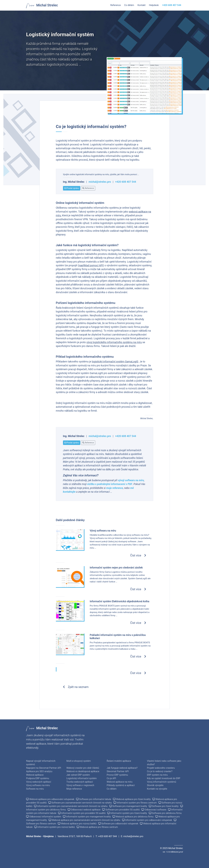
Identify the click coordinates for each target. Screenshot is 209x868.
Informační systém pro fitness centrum (135, 803)
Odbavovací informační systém (44, 817)
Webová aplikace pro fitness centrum (97, 827)
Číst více (138, 555)
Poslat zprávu (72, 188)
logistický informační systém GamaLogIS (115, 362)
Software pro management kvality (128, 806)
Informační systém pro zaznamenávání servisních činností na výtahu (71, 806)
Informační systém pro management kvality (87, 817)
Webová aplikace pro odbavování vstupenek (51, 799)
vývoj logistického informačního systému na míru (114, 342)
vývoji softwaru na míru (131, 480)
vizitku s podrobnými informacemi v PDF (110, 484)
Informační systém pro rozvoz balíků (55, 827)
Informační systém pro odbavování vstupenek (147, 820)
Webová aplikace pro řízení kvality (132, 799)
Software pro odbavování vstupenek (119, 824)
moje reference (115, 488)
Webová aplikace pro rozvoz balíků (77, 824)
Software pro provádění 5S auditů (121, 810)
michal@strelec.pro (100, 182)
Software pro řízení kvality (164, 806)
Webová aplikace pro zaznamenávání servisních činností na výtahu (85, 820)
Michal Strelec (47, 5)
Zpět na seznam (76, 687)
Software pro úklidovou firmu (165, 813)
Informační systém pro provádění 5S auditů (82, 813)
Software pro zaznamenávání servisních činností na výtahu (80, 803)
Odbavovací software (154, 810)
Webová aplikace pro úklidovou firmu (133, 817)
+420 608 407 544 (126, 182)
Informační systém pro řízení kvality (127, 813)
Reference (88, 188)
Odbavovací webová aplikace (84, 810)
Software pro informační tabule (94, 799)
